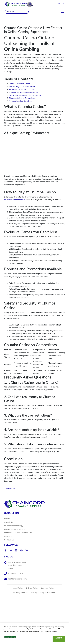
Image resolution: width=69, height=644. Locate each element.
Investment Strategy (14, 526)
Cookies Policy (47, 588)
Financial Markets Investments (18, 533)
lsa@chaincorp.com (18, 579)
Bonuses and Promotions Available (23, 92)
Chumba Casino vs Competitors (22, 98)
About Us (9, 522)
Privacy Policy (32, 588)
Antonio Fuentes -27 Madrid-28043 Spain (18, 565)
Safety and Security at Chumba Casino (25, 95)
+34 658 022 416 (16, 573)
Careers (8, 536)
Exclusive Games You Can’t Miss (22, 89)
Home (7, 519)
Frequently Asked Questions (21, 101)
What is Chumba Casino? (19, 84)
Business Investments (14, 529)
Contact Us (9, 540)
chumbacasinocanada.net (15, 200)
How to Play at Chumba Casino (22, 86)
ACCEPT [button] (59, 638)
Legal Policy (18, 588)
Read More (10, 488)
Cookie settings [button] (10, 637)
